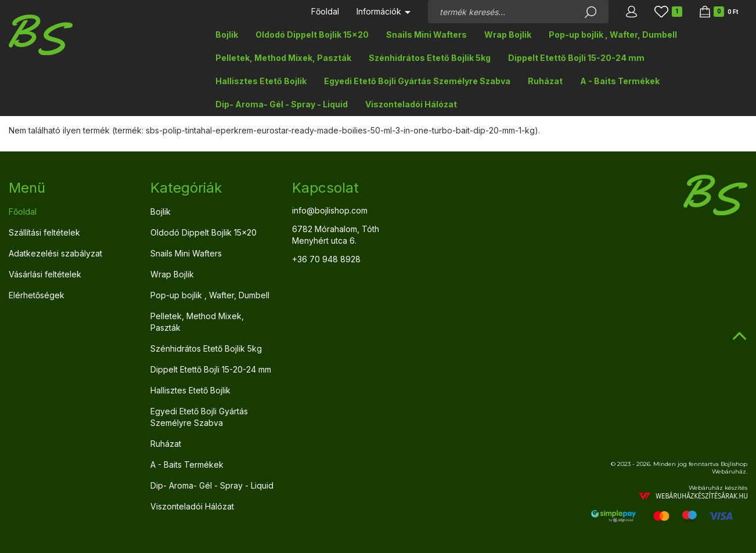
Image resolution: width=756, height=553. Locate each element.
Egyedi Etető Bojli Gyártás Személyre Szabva (417, 81)
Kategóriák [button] (186, 188)
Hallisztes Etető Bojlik (261, 81)
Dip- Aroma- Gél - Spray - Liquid (282, 104)
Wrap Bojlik (508, 35)
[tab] (71, 188)
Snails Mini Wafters (426, 35)
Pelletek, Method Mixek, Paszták (283, 58)
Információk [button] (384, 11)
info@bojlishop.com (330, 210)
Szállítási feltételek (44, 232)
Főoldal (325, 11)
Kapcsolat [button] (325, 188)
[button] (631, 12)
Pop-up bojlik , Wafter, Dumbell (613, 35)
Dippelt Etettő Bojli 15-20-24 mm (576, 58)
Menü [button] (27, 188)
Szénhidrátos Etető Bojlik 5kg (430, 58)
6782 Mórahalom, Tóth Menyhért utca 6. (336, 235)
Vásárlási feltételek (45, 274)
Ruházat (545, 81)
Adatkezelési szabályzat (55, 253)
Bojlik (227, 35)
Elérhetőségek (37, 295)
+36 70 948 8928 (326, 259)
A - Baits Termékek (620, 81)
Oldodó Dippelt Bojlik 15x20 (312, 35)
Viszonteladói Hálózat (411, 104)
